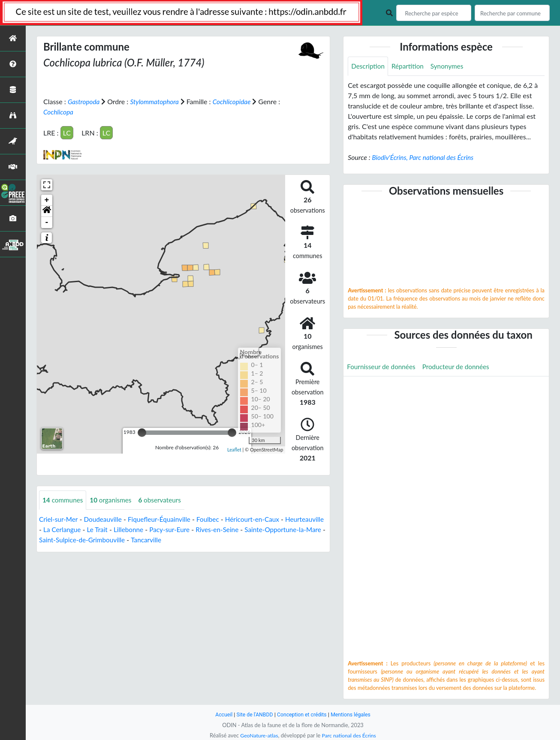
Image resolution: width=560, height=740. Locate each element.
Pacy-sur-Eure (217, 529)
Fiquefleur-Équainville (164, 519)
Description (369, 66)
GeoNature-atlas (258, 735)
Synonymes (451, 66)
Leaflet (234, 450)
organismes (114, 500)
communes (64, 500)
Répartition (410, 66)
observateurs (164, 500)
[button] (47, 211)
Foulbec (215, 519)
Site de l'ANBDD (253, 714)
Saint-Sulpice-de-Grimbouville (149, 540)
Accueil (221, 714)
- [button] (47, 222)
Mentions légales (353, 714)
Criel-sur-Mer (59, 519)
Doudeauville (105, 519)
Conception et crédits (302, 714)
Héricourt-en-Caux (261, 519)
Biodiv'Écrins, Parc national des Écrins (425, 158)
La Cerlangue (105, 529)
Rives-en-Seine (266, 529)
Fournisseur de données (383, 367)
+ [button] (47, 200)
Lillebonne (174, 529)
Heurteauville (59, 529)
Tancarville (216, 540)
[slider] (142, 432)
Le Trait (142, 529)
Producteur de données (460, 367)
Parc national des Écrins (350, 735)
